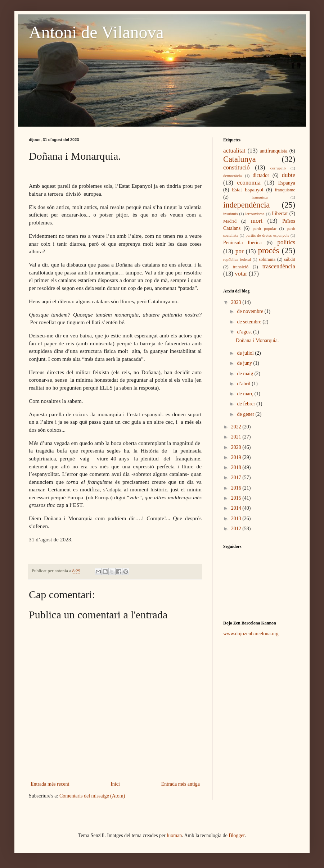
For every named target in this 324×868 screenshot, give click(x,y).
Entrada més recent (50, 784)
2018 (237, 467)
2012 (237, 529)
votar (241, 274)
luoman (174, 835)
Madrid (230, 221)
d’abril (244, 384)
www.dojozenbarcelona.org (251, 634)
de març (246, 394)
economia (249, 183)
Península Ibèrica (242, 243)
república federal (237, 259)
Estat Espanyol (248, 190)
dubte (289, 175)
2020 (237, 447)
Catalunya (240, 159)
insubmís (230, 214)
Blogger (237, 835)
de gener (246, 414)
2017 (237, 478)
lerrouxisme (255, 214)
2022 (237, 427)
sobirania (267, 259)
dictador (261, 175)
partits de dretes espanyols (267, 235)
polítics (286, 242)
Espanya (287, 183)
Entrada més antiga (181, 784)
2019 (237, 457)
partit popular (265, 228)
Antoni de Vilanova (96, 32)
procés (269, 251)
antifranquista (273, 151)
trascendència (279, 266)
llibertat (280, 213)
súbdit (290, 259)
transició (241, 267)
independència (246, 205)
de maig (246, 374)
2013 (237, 519)
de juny (245, 363)
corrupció (278, 168)
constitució (237, 167)
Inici (115, 784)
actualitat (234, 151)
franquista (260, 197)
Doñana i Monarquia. (257, 340)
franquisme (285, 190)
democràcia (233, 176)
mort (257, 221)
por (239, 251)
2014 (237, 508)
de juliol (246, 353)
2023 (237, 302)
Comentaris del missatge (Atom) (92, 796)
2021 (237, 437)
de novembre (251, 311)
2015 (237, 498)
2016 (237, 488)
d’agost (245, 332)
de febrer (247, 404)
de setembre (250, 322)
